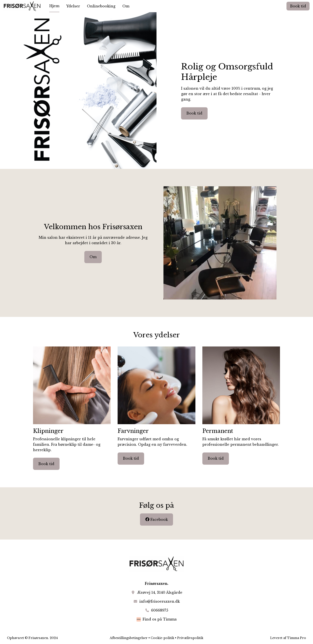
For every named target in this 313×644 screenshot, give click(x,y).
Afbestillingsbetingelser (129, 638)
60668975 (160, 610)
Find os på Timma (160, 619)
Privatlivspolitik (190, 638)
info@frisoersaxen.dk (160, 601)
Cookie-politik (162, 638)
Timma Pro (297, 638)
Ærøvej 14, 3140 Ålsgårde (160, 592)
